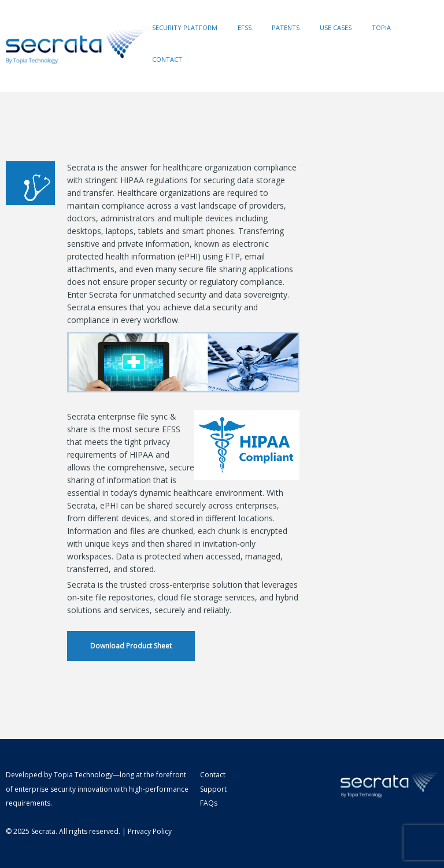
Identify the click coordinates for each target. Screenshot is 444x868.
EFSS (245, 27)
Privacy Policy (150, 831)
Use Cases (336, 27)
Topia (381, 27)
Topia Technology (83, 775)
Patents (286, 27)
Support (213, 789)
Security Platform (185, 27)
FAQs (209, 803)
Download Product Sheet (131, 646)
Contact (167, 59)
